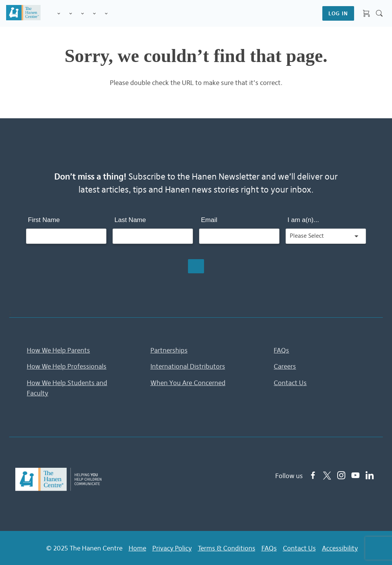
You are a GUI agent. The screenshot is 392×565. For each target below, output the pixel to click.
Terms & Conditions (227, 547)
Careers (285, 366)
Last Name (130, 220)
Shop (115, 13)
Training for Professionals (82, 14)
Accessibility (340, 547)
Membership (106, 14)
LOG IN (338, 13)
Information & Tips (94, 14)
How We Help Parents (58, 350)
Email (209, 220)
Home (137, 547)
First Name (44, 220)
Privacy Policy (172, 547)
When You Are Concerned (188, 383)
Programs (71, 14)
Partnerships (169, 350)
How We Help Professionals (67, 366)
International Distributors (188, 366)
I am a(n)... (303, 220)
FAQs (281, 350)
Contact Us (290, 383)
